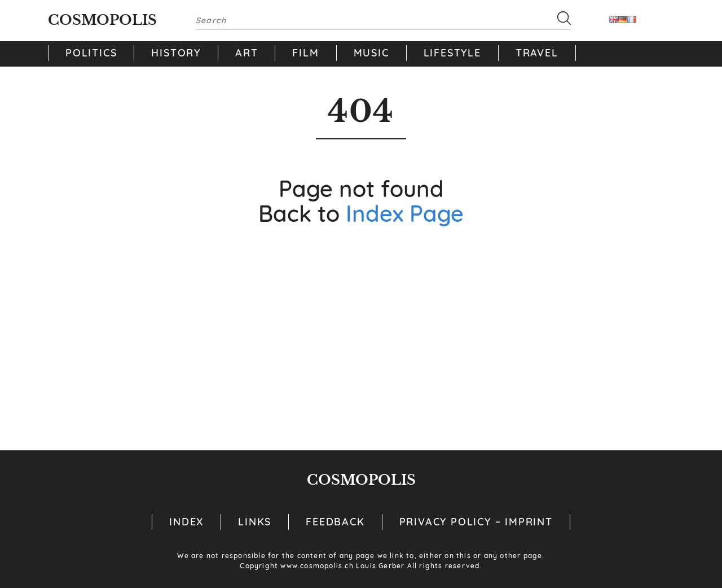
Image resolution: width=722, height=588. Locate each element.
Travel (537, 53)
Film (305, 53)
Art (246, 53)
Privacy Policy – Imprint (476, 522)
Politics (91, 53)
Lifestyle (452, 53)
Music (371, 53)
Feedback (335, 522)
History (176, 53)
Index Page (405, 213)
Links (255, 522)
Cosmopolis (102, 20)
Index (186, 522)
